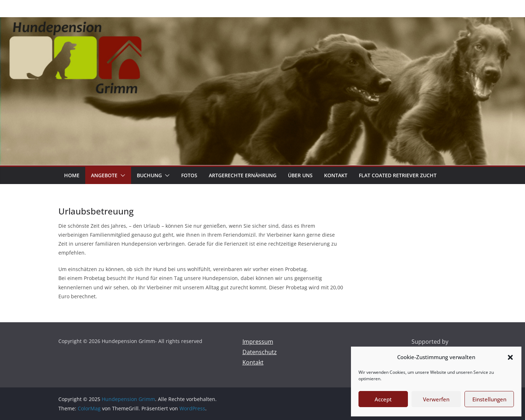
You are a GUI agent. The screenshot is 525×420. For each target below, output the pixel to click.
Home (72, 175)
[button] (510, 357)
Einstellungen (489, 399)
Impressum (258, 342)
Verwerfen (436, 399)
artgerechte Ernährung (243, 175)
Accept (383, 399)
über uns (300, 175)
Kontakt (336, 175)
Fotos (189, 175)
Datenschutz (260, 352)
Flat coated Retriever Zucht (398, 175)
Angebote (104, 175)
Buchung (149, 175)
